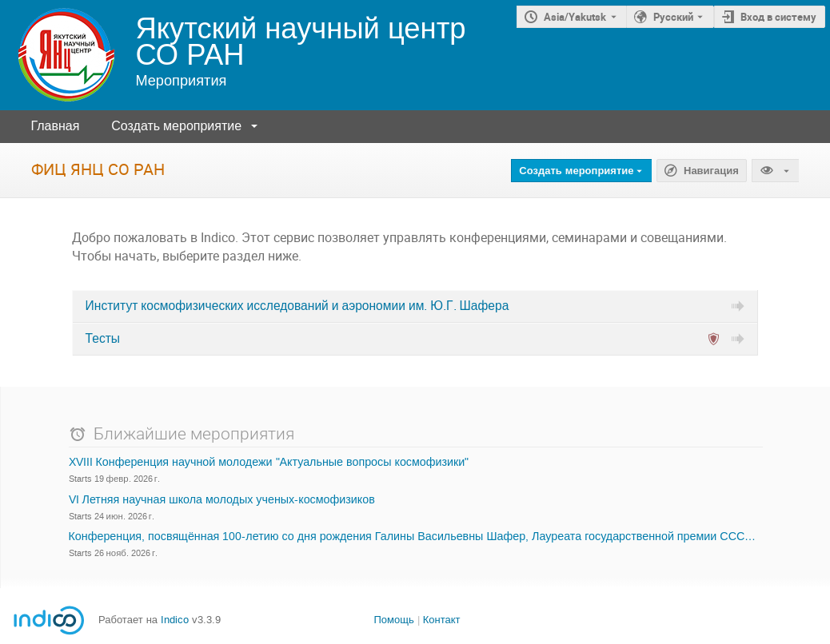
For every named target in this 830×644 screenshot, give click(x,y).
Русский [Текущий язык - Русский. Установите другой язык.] (673, 17)
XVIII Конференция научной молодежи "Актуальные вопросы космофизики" (269, 463)
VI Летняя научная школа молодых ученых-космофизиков (222, 500)
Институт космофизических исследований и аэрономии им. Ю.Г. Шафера (297, 306)
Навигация (711, 171)
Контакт (442, 620)
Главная (55, 126)
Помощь (393, 620)
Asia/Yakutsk (575, 17)
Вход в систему (778, 17)
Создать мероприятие (176, 126)
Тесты (103, 339)
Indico (175, 620)
